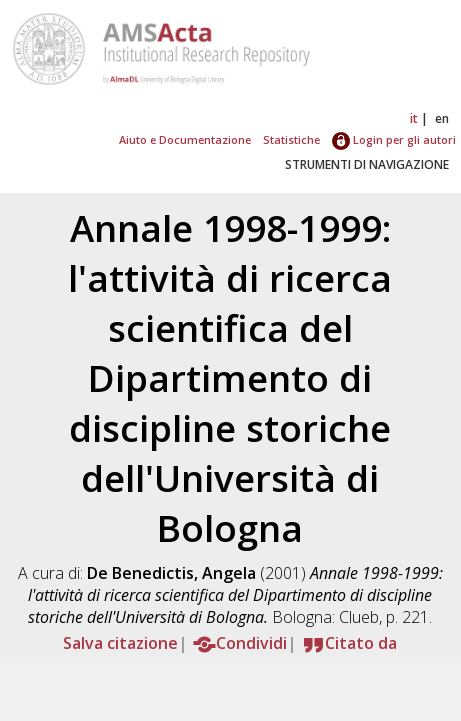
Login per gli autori (394, 139)
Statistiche (291, 139)
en (442, 118)
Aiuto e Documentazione (185, 139)
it (414, 118)
